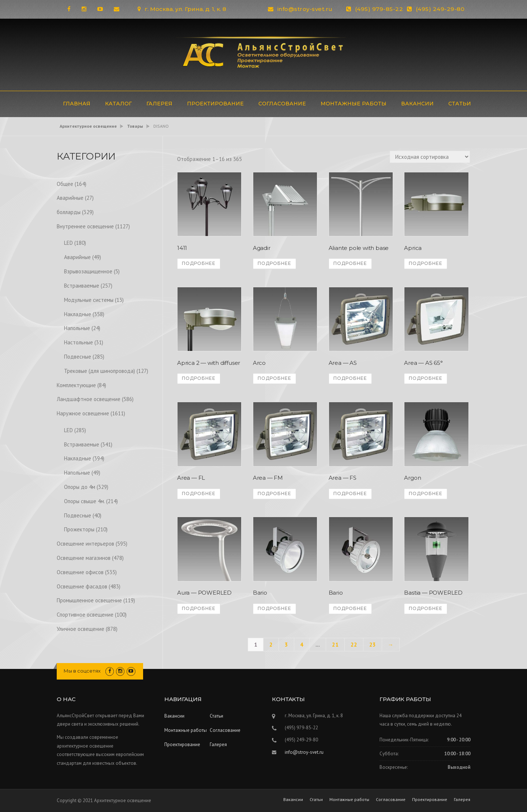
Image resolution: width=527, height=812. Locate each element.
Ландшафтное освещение (89, 399)
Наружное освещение (83, 413)
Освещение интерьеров (85, 544)
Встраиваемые (82, 286)
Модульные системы (89, 300)
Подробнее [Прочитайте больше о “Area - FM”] (274, 493)
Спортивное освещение (85, 615)
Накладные (78, 314)
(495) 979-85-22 (379, 9)
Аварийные (70, 198)
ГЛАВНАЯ (77, 104)
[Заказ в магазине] (430, 157)
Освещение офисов (80, 572)
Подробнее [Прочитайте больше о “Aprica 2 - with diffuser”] (199, 378)
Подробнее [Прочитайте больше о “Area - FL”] (199, 493)
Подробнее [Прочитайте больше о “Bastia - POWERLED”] (426, 608)
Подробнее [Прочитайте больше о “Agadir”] (274, 263)
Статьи (460, 104)
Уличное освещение (81, 629)
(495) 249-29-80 (440, 9)
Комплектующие (76, 385)
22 (354, 645)
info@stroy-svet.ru (305, 9)
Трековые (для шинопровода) (100, 371)
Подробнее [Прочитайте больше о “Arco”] (274, 378)
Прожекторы (79, 529)
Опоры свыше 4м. (84, 501)
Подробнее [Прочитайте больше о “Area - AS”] (350, 378)
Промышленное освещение (89, 600)
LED (68, 243)
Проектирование (215, 104)
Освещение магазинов (84, 558)
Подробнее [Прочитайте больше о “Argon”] (426, 493)
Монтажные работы (354, 104)
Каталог (118, 104)
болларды (69, 212)
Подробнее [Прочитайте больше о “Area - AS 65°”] (426, 378)
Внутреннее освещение (85, 226)
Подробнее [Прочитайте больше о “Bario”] (274, 608)
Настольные (79, 342)
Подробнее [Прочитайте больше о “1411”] (199, 263)
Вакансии (417, 104)
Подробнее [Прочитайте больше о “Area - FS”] (350, 493)
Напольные (77, 328)
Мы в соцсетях (82, 671)
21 (335, 645)
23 (373, 645)
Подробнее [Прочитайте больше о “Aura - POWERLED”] (199, 608)
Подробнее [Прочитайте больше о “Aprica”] (426, 263)
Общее (65, 184)
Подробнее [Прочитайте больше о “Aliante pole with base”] (350, 263)
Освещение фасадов (82, 586)
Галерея (159, 104)
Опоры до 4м (80, 487)
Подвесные (78, 357)
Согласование (282, 104)
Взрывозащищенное (88, 271)
